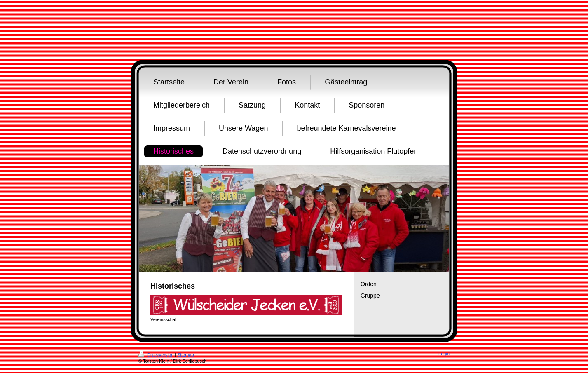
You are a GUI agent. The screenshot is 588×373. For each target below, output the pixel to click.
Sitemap (185, 355)
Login (444, 354)
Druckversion (157, 355)
